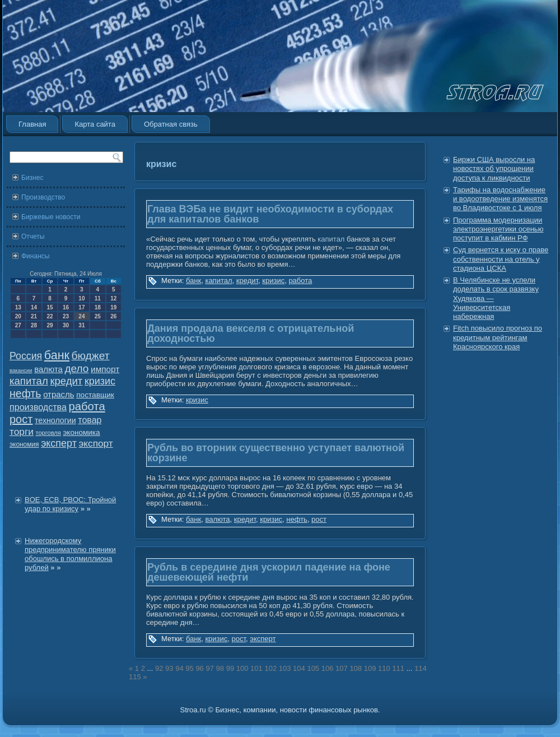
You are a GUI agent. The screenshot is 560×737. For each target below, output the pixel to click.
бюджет (91, 356)
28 (34, 325)
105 (313, 668)
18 (98, 307)
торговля (48, 433)
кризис (100, 381)
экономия (24, 444)
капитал (29, 381)
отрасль (59, 394)
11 (98, 298)
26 (113, 316)
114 (421, 668)
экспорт (96, 443)
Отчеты (33, 237)
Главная (32, 124)
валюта (48, 369)
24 (81, 316)
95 (189, 668)
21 (34, 316)
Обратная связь (171, 124)
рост (21, 419)
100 (242, 668)
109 (370, 668)
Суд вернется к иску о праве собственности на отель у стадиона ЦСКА (501, 259)
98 (220, 668)
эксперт (59, 443)
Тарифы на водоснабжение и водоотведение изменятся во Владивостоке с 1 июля (500, 199)
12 (113, 298)
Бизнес (32, 178)
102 (270, 668)
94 (179, 668)
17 (81, 307)
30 (66, 325)
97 (209, 668)
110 (384, 668)
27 (18, 325)
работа (87, 406)
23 (66, 316)
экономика (81, 432)
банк (57, 355)
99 (230, 668)
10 (81, 298)
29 (50, 325)
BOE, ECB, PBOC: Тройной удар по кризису (70, 504)
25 (98, 316)
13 (18, 307)
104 (299, 668)
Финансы (35, 256)
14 (34, 307)
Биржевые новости (51, 217)
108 (356, 668)
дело (77, 368)
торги (22, 432)
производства (38, 407)
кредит (66, 381)
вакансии (21, 370)
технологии (55, 420)
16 (66, 307)
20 (18, 316)
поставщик (95, 395)
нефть (25, 393)
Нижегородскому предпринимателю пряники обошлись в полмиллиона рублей (70, 554)
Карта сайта (95, 124)
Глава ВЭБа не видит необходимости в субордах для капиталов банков (270, 214)
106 (328, 668)
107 (342, 668)
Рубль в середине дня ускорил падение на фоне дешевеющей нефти (269, 572)
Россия (26, 356)
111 (398, 668)
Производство (43, 197)
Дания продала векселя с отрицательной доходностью (251, 333)
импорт (105, 369)
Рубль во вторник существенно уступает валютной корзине (276, 453)
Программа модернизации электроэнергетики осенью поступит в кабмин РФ (498, 229)
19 (113, 307)
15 (50, 307)
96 (199, 668)
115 (135, 677)
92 (159, 668)
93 (169, 668)
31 (81, 325)
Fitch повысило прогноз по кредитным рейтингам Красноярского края (498, 337)
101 (256, 668)
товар (90, 420)
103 (285, 668)
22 (50, 316)
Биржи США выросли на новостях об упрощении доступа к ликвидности (494, 169)
